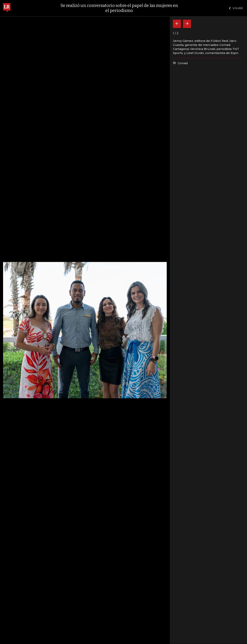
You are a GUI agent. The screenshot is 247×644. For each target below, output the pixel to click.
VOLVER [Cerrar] (236, 8)
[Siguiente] (187, 24)
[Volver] (177, 24)
